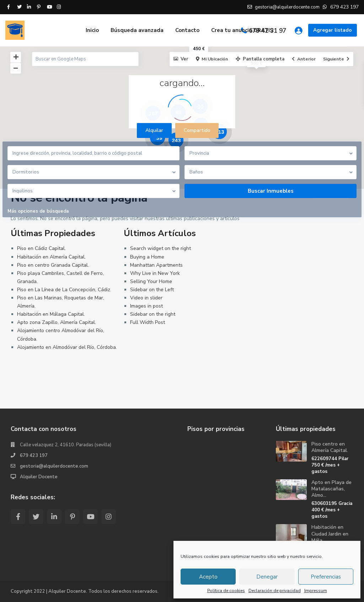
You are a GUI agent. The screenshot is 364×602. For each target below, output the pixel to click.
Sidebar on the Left (152, 290)
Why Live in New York (155, 273)
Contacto (187, 30)
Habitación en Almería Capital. (51, 257)
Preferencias (326, 577)
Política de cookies (226, 591)
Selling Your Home (151, 281)
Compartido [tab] (197, 130)
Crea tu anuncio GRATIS (242, 30)
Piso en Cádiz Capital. (41, 248)
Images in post (146, 306)
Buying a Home (147, 257)
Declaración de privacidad (275, 591)
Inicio (92, 30)
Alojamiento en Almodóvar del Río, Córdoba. (67, 347)
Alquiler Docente (39, 477)
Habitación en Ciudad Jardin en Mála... (330, 534)
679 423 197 (34, 456)
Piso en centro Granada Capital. (53, 265)
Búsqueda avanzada (137, 30)
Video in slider (146, 298)
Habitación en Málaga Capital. (51, 314)
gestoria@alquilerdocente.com (54, 466)
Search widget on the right (160, 248)
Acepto (208, 577)
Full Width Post (148, 322)
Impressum (316, 591)
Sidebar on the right (153, 314)
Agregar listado (333, 30)
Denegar (267, 577)
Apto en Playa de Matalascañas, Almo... (331, 489)
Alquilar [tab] (154, 130)
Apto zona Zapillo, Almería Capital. (57, 322)
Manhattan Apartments (156, 265)
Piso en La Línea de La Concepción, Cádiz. (64, 290)
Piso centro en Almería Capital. (330, 447)
